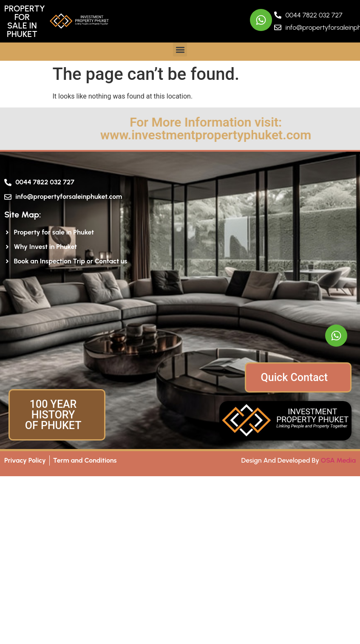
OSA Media (338, 460)
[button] (180, 49)
